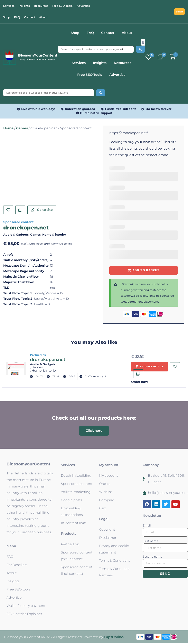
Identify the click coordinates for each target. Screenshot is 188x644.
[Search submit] (140, 49)
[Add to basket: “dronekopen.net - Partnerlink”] (149, 367)
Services (79, 63)
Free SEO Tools (90, 75)
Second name (152, 557)
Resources (123, 63)
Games (22, 128)
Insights (100, 63)
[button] (143, 42)
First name (150, 541)
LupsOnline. (114, 637)
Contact (108, 33)
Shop (75, 33)
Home (8, 128)
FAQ (90, 33)
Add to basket (146, 270)
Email (147, 525)
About (127, 33)
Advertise (117, 75)
